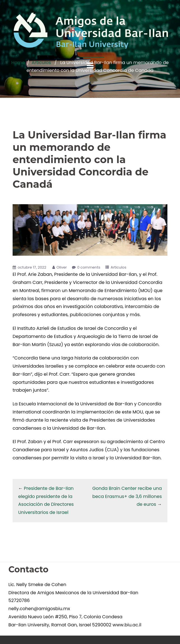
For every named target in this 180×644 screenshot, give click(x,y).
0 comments (89, 267)
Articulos (118, 267)
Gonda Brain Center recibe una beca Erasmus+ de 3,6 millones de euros (127, 496)
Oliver (62, 267)
